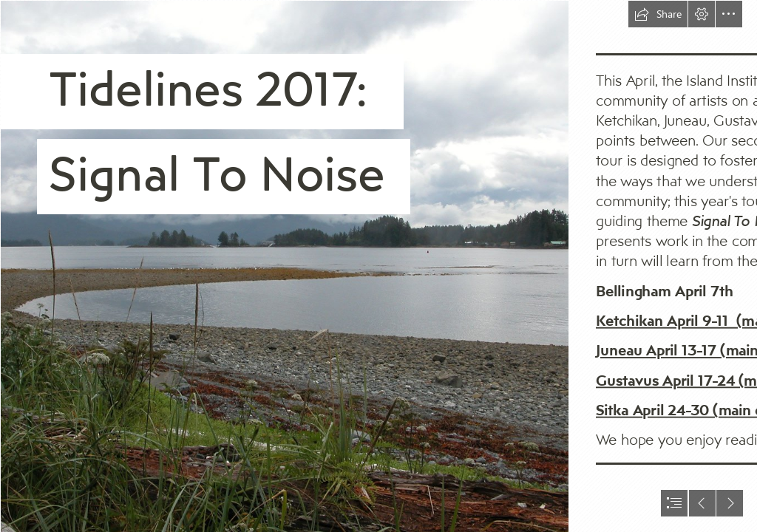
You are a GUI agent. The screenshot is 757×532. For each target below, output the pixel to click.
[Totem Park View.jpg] (284, 266)
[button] (658, 14)
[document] (378, 266)
